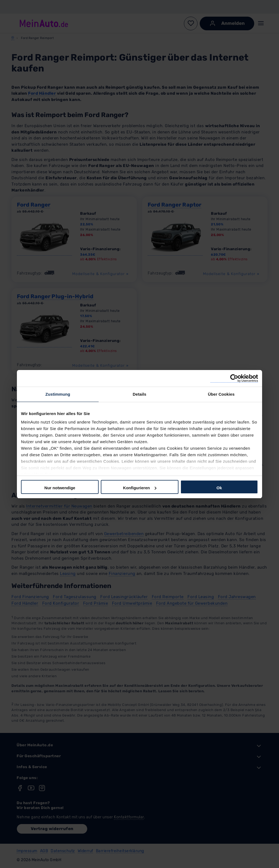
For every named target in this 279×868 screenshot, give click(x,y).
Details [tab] (139, 394)
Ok (219, 488)
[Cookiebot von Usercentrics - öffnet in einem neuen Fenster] (234, 378)
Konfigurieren (140, 488)
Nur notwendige (60, 488)
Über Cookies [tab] (221, 394)
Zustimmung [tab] (58, 394)
